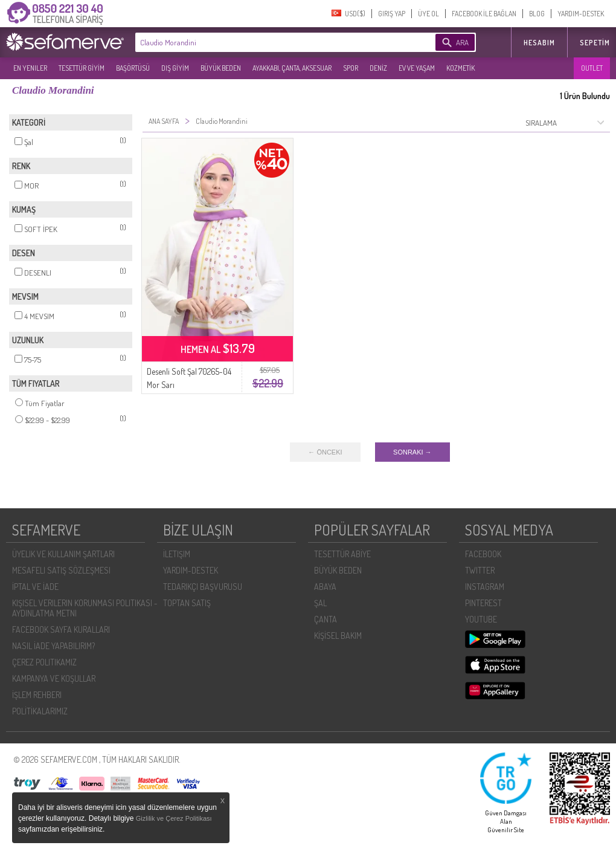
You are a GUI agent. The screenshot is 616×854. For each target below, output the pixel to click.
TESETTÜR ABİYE (342, 554)
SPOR (351, 68)
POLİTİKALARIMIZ (40, 711)
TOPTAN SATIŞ (187, 603)
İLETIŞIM (177, 554)
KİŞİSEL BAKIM (338, 636)
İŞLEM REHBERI (37, 695)
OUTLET (592, 68)
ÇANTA (326, 619)
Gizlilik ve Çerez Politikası (174, 818)
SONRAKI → (412, 452)
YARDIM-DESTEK (581, 14)
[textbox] (267, 42)
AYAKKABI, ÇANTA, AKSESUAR (292, 68)
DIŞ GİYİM (175, 68)
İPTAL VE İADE (35, 587)
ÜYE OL (428, 14)
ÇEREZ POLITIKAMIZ (44, 662)
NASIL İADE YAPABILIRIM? (53, 646)
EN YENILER (30, 68)
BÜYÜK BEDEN (221, 68)
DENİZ (378, 68)
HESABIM (539, 43)
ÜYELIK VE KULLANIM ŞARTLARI (63, 554)
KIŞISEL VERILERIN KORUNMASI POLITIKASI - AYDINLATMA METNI (85, 608)
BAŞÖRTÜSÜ (133, 68)
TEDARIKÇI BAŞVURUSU (203, 587)
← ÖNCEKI (325, 452)
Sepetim (595, 43)
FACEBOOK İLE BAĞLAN (484, 14)
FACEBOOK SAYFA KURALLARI (61, 629)
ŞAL (320, 603)
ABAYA (325, 587)
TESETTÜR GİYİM (82, 68)
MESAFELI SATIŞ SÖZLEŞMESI (61, 570)
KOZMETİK (460, 68)
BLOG (537, 14)
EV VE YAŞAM (417, 68)
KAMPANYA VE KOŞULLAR (54, 678)
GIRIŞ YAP (392, 14)
